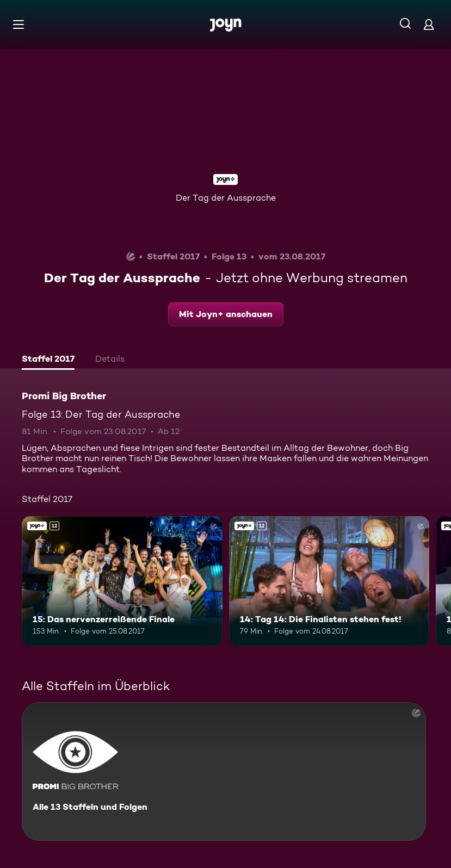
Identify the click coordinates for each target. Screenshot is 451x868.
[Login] (429, 24)
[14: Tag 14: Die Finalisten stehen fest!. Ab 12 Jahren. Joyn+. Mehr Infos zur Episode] (329, 581)
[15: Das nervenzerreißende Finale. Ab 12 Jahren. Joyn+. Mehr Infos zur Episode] (122, 581)
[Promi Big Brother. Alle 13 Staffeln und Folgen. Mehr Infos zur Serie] (224, 771)
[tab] (48, 360)
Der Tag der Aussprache (226, 198)
